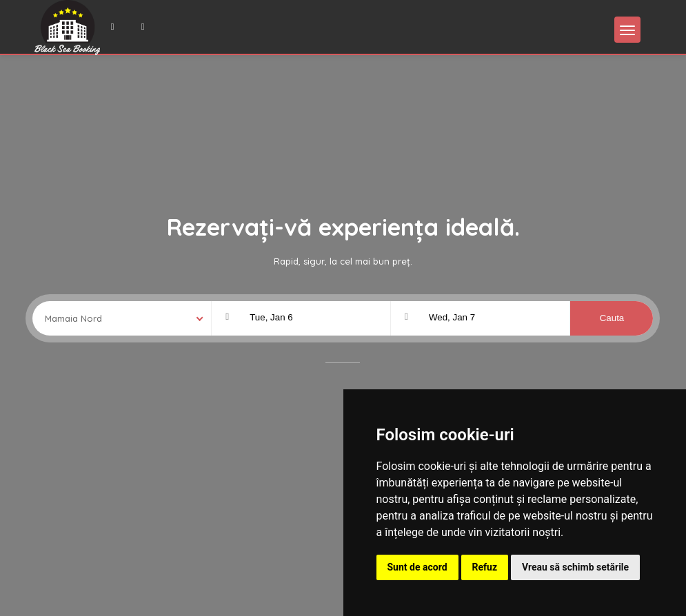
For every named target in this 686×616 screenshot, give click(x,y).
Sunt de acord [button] (417, 567)
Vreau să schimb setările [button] (575, 567)
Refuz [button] (485, 567)
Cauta (612, 318)
